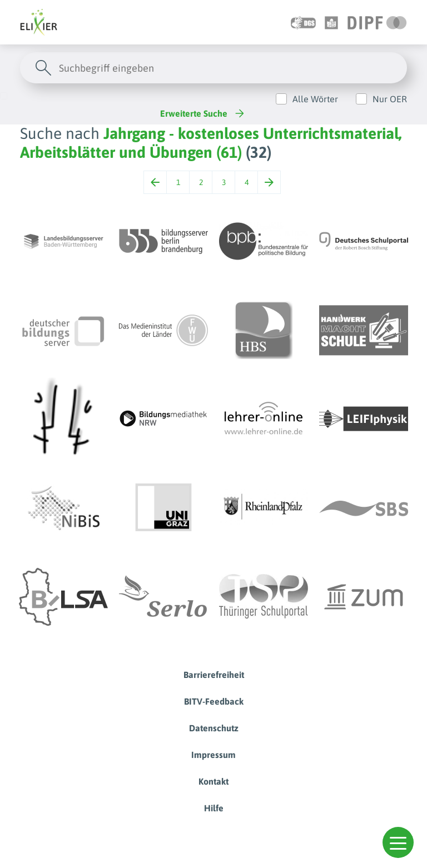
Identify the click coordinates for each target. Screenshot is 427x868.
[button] (398, 842)
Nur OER (390, 99)
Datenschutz (214, 728)
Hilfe (214, 808)
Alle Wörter (315, 99)
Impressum (213, 755)
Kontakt (213, 781)
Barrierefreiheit (214, 675)
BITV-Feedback (214, 701)
